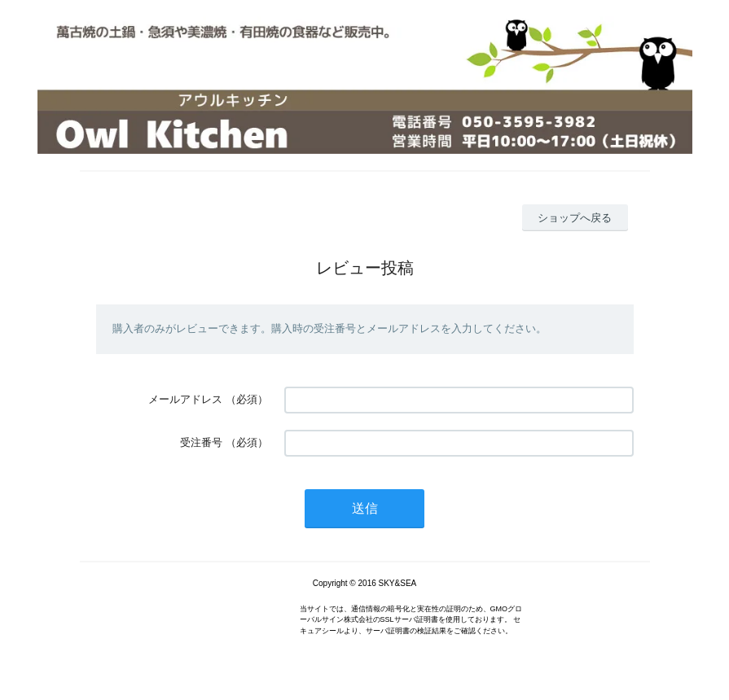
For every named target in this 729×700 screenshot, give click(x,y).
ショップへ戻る (575, 218)
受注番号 (201, 442)
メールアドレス (185, 399)
